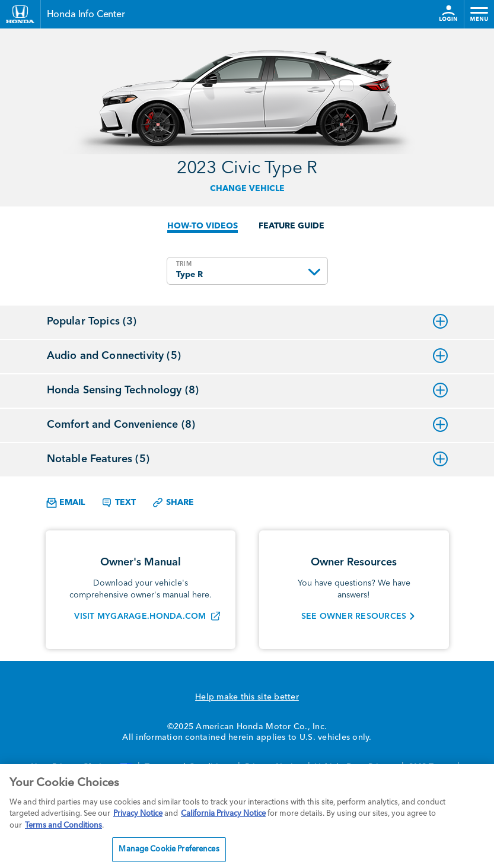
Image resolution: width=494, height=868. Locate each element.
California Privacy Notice (223, 814)
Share (173, 503)
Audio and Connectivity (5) (247, 356)
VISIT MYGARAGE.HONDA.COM (140, 616)
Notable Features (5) (247, 459)
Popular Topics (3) (247, 322)
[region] (247, 816)
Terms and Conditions (63, 826)
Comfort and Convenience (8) (247, 425)
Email (66, 503)
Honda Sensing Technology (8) (247, 390)
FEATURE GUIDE (291, 226)
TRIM (184, 264)
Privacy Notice (138, 814)
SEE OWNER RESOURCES (354, 616)
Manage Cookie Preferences (169, 849)
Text (118, 503)
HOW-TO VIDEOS (203, 226)
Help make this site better (247, 697)
